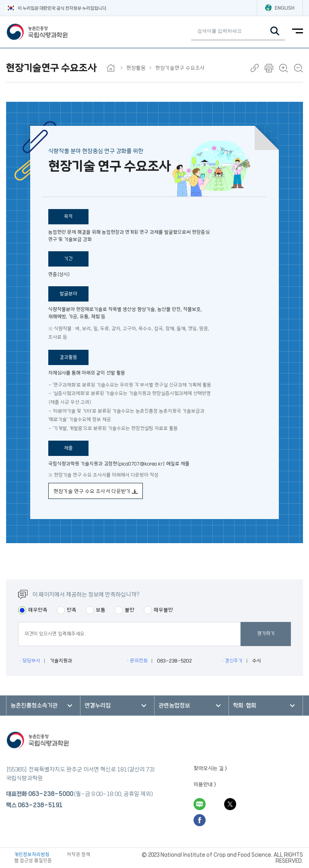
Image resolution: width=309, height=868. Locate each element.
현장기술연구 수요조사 (180, 68)
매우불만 (163, 610)
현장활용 (139, 68)
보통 (101, 610)
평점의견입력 (18, 634)
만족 (72, 610)
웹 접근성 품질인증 (33, 861)
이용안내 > (205, 784)
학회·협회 (245, 706)
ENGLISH (280, 8)
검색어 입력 (191, 23)
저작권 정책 (78, 855)
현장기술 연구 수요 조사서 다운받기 (96, 491)
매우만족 (38, 610)
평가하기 (266, 633)
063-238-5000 (51, 794)
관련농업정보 (174, 706)
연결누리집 (98, 706)
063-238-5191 (40, 805)
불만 (130, 610)
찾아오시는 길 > (210, 768)
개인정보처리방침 (32, 855)
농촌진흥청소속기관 (34, 706)
